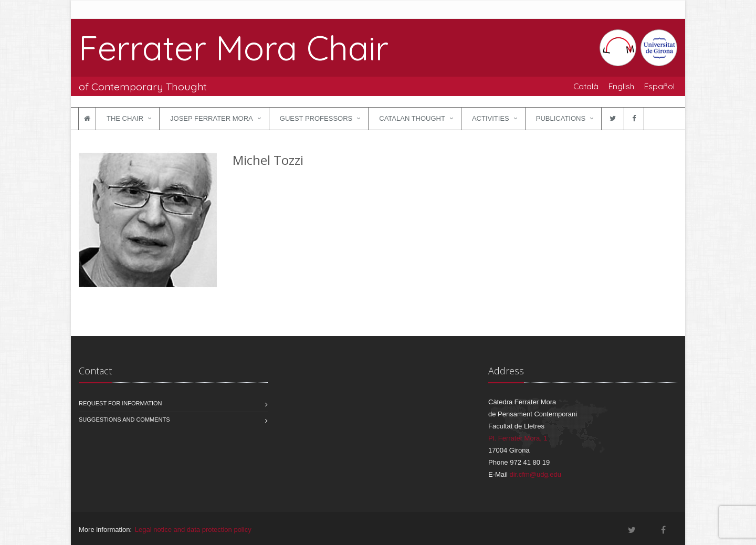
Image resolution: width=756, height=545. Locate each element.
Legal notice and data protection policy (193, 530)
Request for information (120, 403)
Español (659, 86)
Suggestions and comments (124, 420)
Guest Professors (316, 118)
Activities (491, 118)
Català (586, 86)
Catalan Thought (412, 118)
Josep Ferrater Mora (212, 118)
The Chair (125, 118)
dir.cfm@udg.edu (535, 474)
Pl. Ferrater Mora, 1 (518, 438)
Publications (561, 118)
